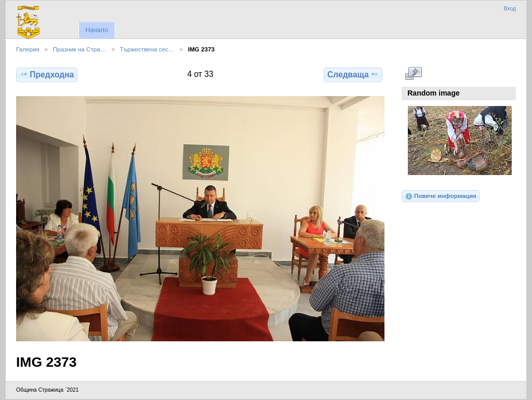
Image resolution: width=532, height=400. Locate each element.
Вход (510, 9)
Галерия (28, 49)
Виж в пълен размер (413, 73)
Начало (96, 30)
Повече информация (441, 196)
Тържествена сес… (147, 49)
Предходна (47, 74)
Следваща (353, 74)
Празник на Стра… (80, 49)
